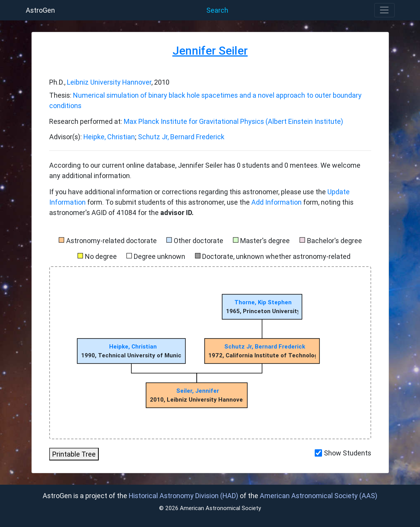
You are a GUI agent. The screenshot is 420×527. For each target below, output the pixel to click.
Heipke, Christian (109, 137)
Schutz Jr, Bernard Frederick (181, 137)
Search (217, 10)
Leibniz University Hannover (109, 82)
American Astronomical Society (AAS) (319, 496)
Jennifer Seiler (210, 51)
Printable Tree (74, 454)
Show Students (348, 453)
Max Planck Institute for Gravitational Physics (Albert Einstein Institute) (233, 121)
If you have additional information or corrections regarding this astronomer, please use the (188, 192)
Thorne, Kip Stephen (263, 302)
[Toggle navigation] (384, 10)
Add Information (276, 202)
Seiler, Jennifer (197, 391)
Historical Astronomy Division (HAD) (183, 496)
